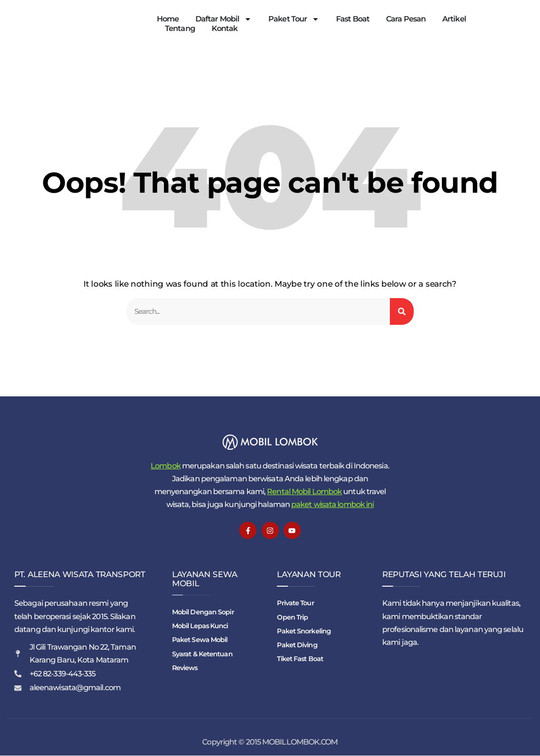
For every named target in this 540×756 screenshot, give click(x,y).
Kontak (225, 28)
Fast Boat (353, 19)
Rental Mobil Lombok (304, 492)
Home (168, 19)
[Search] (402, 312)
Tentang (180, 28)
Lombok (166, 466)
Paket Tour (294, 19)
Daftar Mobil (224, 19)
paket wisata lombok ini (332, 505)
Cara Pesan (406, 19)
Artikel (454, 19)
